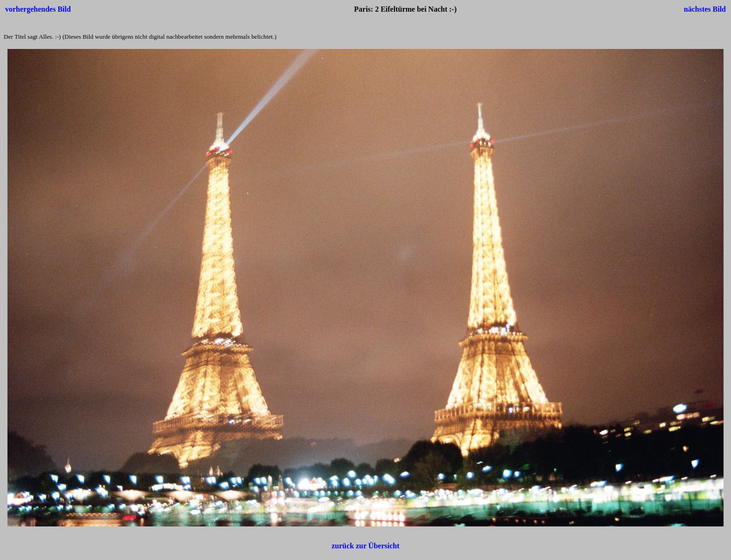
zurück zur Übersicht (365, 546)
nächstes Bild (705, 9)
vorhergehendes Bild (38, 9)
